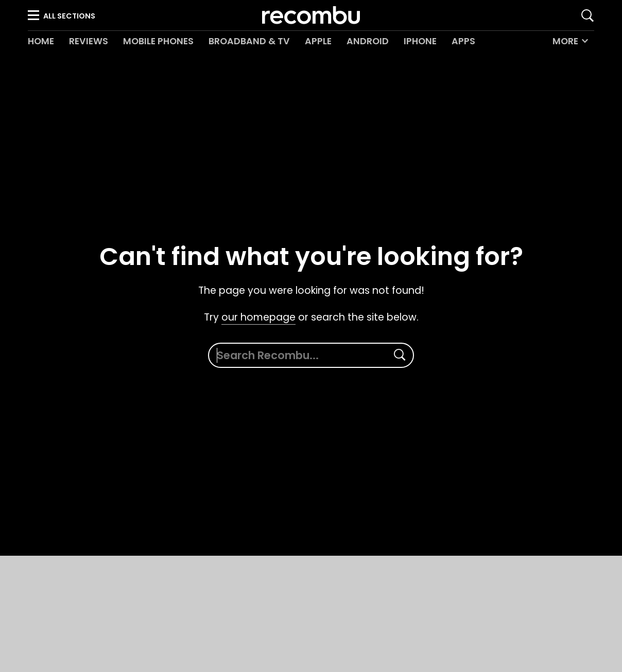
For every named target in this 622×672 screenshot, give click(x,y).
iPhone (420, 41)
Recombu (311, 15)
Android (368, 41)
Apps (463, 41)
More (565, 41)
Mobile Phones (158, 41)
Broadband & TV (249, 41)
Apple (318, 41)
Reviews (89, 41)
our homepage (258, 317)
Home (41, 41)
